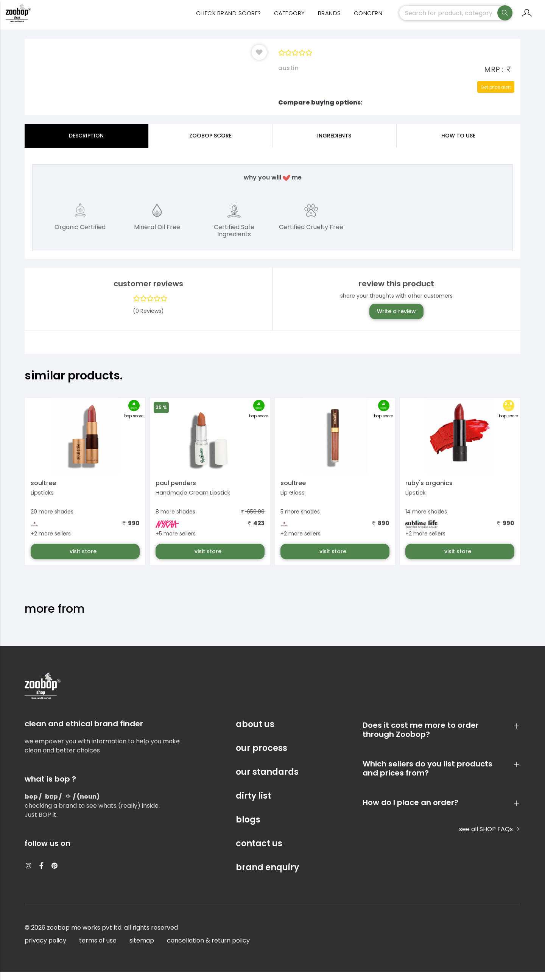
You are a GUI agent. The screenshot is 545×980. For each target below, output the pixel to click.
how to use (458, 144)
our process (262, 756)
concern (368, 19)
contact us (259, 852)
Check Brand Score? (229, 19)
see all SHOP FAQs (490, 837)
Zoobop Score (210, 144)
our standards (267, 780)
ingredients (334, 144)
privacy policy (45, 949)
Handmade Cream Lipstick (193, 501)
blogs (248, 828)
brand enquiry (267, 876)
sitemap (142, 949)
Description (86, 144)
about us (255, 733)
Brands (329, 19)
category (290, 19)
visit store (84, 560)
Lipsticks (42, 501)
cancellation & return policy (208, 949)
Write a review (396, 320)
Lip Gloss (293, 501)
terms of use (98, 949)
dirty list (253, 804)
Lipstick (415, 501)
